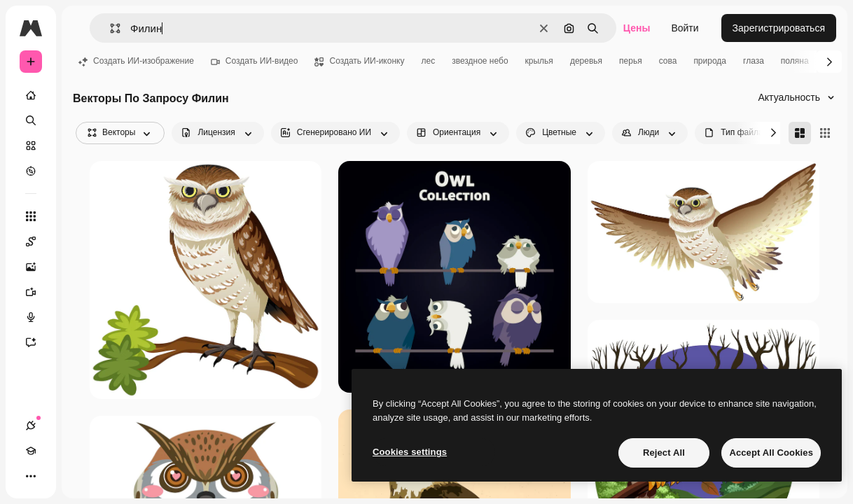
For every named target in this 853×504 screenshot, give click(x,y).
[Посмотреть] (31, 171)
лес (428, 61)
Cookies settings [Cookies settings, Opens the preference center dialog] (410, 452)
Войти (685, 28)
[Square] (825, 133)
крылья (539, 61)
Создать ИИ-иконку (359, 61)
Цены (637, 28)
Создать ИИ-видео (255, 61)
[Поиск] (31, 120)
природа (710, 61)
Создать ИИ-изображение (136, 61)
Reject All (664, 453)
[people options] (650, 133)
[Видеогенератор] (38, 292)
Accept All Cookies (771, 453)
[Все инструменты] (31, 216)
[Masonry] (800, 133)
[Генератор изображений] (38, 267)
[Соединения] (31, 426)
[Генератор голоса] (38, 317)
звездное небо (480, 61)
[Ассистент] (38, 342)
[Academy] (31, 451)
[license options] (217, 133)
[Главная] (31, 95)
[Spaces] (38, 241)
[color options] (561, 133)
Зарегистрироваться (779, 28)
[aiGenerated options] (335, 133)
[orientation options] (458, 133)
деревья (586, 61)
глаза (754, 61)
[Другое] (31, 476)
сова (668, 61)
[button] (110, 28)
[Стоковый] (31, 146)
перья (631, 61)
